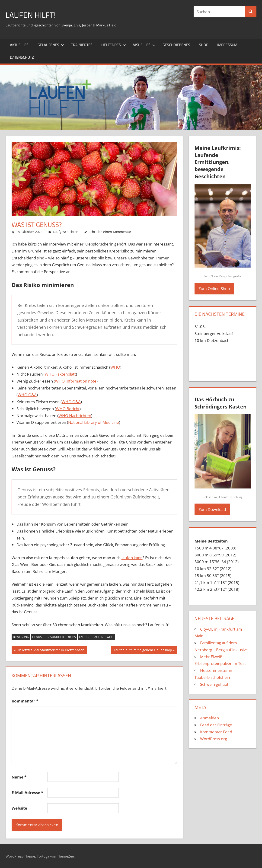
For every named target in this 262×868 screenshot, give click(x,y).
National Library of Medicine (94, 422)
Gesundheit (55, 637)
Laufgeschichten (66, 232)
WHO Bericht (68, 409)
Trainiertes (82, 45)
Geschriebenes (176, 45)
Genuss (38, 637)
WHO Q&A (27, 395)
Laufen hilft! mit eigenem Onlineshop (143, 651)
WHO (115, 367)
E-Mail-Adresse (27, 793)
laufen (84, 637)
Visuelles (144, 45)
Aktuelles (19, 45)
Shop (204, 45)
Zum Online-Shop (214, 289)
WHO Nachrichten (75, 416)
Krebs (72, 637)
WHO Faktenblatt (60, 374)
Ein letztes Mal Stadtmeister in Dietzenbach (50, 651)
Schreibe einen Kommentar (110, 232)
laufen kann (132, 558)
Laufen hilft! (32, 15)
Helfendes (114, 45)
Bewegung (21, 637)
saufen (98, 637)
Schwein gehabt (214, 684)
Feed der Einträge (216, 725)
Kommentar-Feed (216, 732)
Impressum (227, 45)
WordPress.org (214, 739)
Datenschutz (22, 57)
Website (19, 808)
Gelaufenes (51, 45)
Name (19, 777)
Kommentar (25, 701)
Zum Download (212, 509)
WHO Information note (76, 381)
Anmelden (209, 718)
